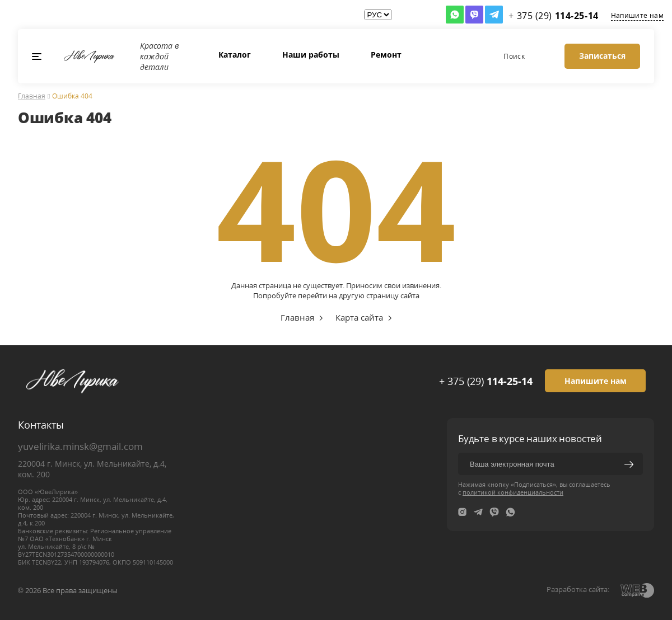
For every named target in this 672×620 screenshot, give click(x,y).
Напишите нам (637, 15)
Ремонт (386, 55)
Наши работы (311, 55)
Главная (32, 97)
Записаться (602, 56)
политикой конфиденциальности (513, 492)
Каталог (235, 55)
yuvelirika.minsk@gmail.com (80, 446)
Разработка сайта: (578, 589)
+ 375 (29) (486, 381)
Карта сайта (359, 317)
